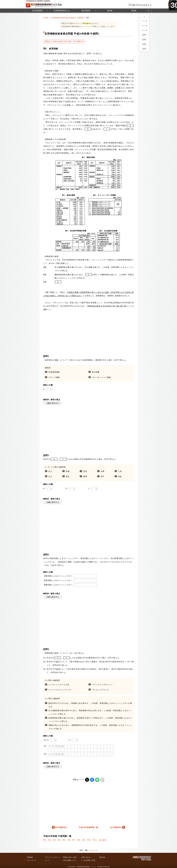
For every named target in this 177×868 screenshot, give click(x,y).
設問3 (144, 44)
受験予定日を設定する (141, 5)
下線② (57, 669)
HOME (46, 18)
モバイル (94, 850)
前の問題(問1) (61, 827)
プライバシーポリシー (52, 857)
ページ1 (144, 21)
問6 (69, 840)
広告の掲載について (70, 860)
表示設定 (102, 857)
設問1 (144, 35)
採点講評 (103, 840)
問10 (89, 840)
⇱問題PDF (79, 41)
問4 (59, 840)
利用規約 (30, 857)
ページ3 (144, 30)
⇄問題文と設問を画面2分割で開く (58, 41)
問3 (54, 840)
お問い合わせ (86, 857)
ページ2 (144, 26)
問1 (45, 840)
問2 (50, 840)
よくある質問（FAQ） (89, 860)
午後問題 (80, 18)
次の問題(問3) (116, 827)
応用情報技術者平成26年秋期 (63, 18)
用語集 (134, 11)
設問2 (144, 40)
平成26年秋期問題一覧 (88, 827)
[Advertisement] (89, 432)
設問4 (144, 49)
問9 (84, 840)
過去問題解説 (38, 11)
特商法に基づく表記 (70, 857)
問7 (74, 840)
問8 (79, 840)
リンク (47, 860)
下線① (57, 662)
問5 (64, 840)
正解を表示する (53, 403)
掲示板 (110, 11)
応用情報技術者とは (62, 11)
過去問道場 (86, 11)
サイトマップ (31, 860)
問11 (95, 840)
